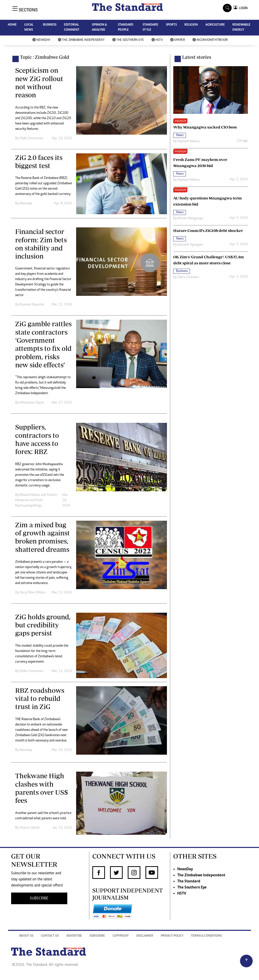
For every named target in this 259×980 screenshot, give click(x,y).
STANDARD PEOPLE (126, 28)
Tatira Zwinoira (188, 277)
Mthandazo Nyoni (32, 403)
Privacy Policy (172, 936)
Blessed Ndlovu (30, 495)
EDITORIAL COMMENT (72, 28)
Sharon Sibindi (29, 828)
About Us (26, 936)
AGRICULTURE (215, 25)
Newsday (26, 204)
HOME (12, 25)
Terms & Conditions (206, 936)
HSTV (157, 40)
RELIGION (191, 25)
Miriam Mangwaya (190, 219)
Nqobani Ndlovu (189, 141)
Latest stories (197, 57)
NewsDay (41, 40)
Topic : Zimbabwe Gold (45, 57)
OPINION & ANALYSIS (99, 28)
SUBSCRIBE (39, 898)
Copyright (121, 936)
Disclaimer (145, 936)
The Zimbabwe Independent (81, 40)
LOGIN (242, 8)
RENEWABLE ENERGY (241, 28)
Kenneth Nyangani (190, 245)
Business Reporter (32, 305)
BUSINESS (50, 25)
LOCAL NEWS (29, 28)
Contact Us (50, 936)
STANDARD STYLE (150, 28)
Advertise (74, 936)
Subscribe (97, 936)
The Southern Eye (128, 40)
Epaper (178, 40)
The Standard (189, 881)
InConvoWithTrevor (210, 40)
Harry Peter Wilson (32, 593)
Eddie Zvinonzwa (31, 138)
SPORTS (171, 25)
